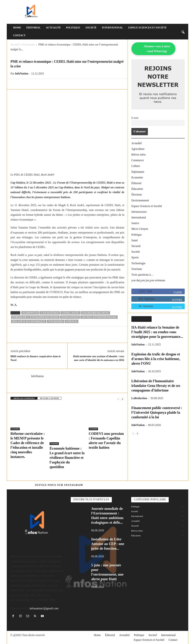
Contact (19, 35)
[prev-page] (118, 399)
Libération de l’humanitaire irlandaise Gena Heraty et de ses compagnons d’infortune (156, 386)
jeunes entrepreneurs (99, 317)
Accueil (15, 45)
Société (136, 252)
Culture (136, 166)
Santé (135, 240)
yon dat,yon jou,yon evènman (148, 280)
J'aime (178, 292)
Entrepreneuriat (96, 313)
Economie (29, 45)
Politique (73, 28)
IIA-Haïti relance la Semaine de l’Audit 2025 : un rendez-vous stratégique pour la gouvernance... (157, 332)
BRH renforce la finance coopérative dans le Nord (36, 358)
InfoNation (22, 73)
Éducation (137, 189)
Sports (135, 257)
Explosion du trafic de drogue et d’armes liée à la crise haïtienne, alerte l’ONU (156, 359)
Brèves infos (138, 155)
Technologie (138, 263)
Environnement (140, 200)
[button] (183, 32)
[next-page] (122, 399)
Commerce (138, 160)
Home (17, 28)
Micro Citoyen (140, 229)
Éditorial (33, 28)
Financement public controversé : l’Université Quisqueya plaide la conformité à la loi (157, 412)
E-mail (135, 118)
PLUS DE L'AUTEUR (49, 398)
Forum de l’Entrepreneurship (35, 317)
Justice (135, 223)
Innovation (70, 317)
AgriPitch (30, 313)
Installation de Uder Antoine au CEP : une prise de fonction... (108, 544)
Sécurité (136, 246)
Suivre (177, 300)
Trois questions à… (142, 275)
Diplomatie (138, 172)
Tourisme (137, 269)
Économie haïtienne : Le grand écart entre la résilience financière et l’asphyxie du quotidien (67, 458)
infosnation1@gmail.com (44, 608)
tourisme (55, 321)
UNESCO (71, 321)
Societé (91, 28)
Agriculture (138, 149)
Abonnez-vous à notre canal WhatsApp (157, 49)
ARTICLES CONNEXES (24, 398)
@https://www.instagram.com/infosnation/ (122, 485)
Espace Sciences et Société (147, 28)
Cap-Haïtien (50, 313)
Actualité (53, 28)
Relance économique (29, 321)
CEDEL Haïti (70, 313)
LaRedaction (139, 398)
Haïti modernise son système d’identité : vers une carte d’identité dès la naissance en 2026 (99, 358)
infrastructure (139, 212)
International (112, 28)
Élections (137, 194)
